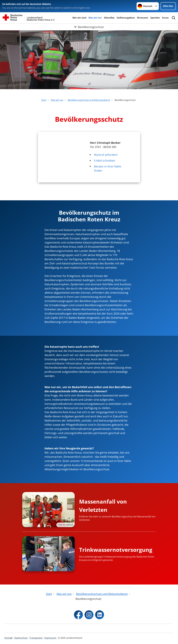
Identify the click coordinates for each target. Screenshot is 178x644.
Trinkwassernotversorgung (116, 550)
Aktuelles (109, 18)
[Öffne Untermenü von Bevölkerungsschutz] (89, 27)
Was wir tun (95, 18)
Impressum (50, 638)
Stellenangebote (126, 18)
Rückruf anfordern (106, 155)
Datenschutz (21, 638)
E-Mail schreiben (105, 161)
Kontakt (9, 638)
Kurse (165, 18)
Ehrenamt (143, 18)
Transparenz (36, 638)
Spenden (155, 18)
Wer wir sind (79, 18)
